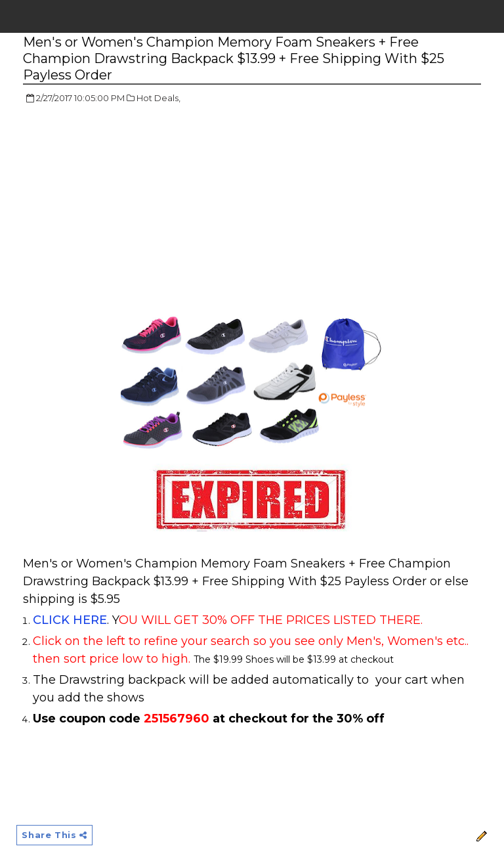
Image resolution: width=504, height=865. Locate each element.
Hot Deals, (158, 98)
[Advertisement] (133, 210)
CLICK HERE (70, 620)
